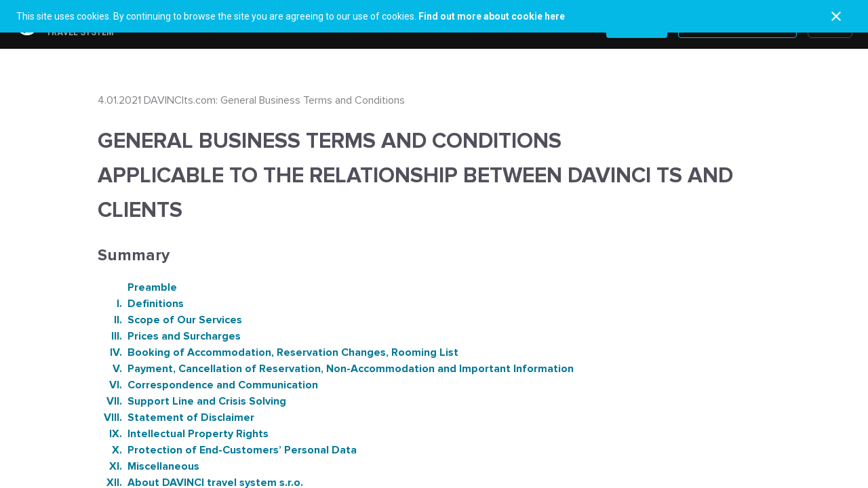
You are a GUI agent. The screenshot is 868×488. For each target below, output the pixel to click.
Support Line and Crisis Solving (192, 401)
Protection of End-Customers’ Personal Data (227, 450)
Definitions (141, 304)
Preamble (151, 287)
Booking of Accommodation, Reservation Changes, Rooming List (278, 352)
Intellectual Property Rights (183, 434)
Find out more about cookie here (492, 16)
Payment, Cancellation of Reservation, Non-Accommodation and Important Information (336, 369)
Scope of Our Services (170, 320)
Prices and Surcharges (169, 336)
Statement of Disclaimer (176, 418)
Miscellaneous (149, 466)
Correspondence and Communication (208, 385)
